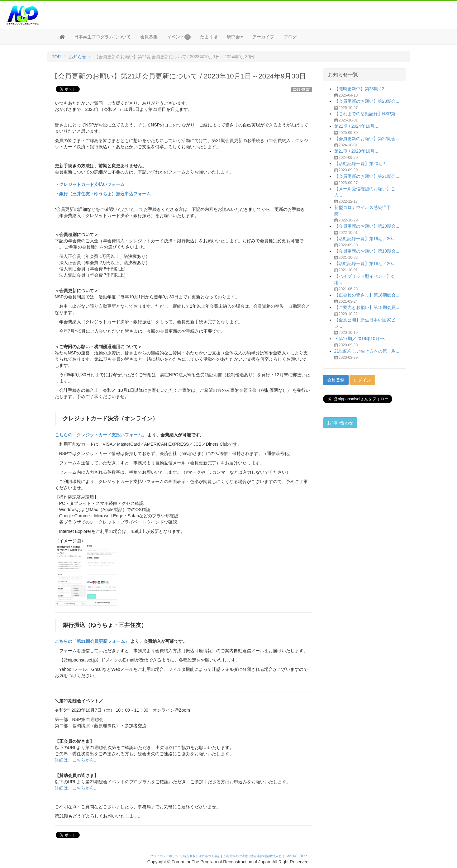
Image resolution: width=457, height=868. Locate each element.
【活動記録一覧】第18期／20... (365, 263)
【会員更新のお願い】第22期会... (367, 139)
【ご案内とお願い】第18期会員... (367, 307)
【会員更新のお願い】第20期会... (367, 226)
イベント (179, 37)
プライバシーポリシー (166, 856)
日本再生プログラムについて (102, 37)
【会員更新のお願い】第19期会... (367, 251)
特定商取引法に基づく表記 (202, 856)
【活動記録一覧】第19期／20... (365, 239)
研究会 (235, 37)
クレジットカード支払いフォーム (92, 184)
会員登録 (336, 380)
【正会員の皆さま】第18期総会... (367, 295)
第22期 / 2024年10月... (356, 126)
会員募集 (149, 37)
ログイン (362, 380)
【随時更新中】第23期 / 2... (361, 89)
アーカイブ (263, 37)
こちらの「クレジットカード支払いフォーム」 (101, 435)
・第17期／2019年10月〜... (361, 339)
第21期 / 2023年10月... (356, 151)
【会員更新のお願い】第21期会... (367, 176)
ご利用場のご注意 (236, 856)
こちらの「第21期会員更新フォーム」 (92, 641)
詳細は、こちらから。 (77, 760)
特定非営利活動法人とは (268, 856)
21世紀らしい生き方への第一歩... (367, 351)
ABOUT (293, 856)
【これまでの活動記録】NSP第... (367, 114)
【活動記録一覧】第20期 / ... (362, 164)
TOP (57, 57)
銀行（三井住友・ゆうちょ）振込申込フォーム (105, 194)
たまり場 (209, 37)
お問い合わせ (340, 423)
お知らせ (78, 57)
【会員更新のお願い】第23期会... (367, 101)
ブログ (290, 37)
